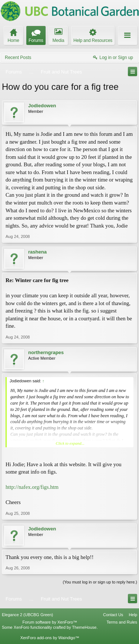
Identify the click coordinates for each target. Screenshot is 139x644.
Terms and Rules (122, 622)
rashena (37, 252)
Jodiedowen (42, 106)
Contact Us (113, 615)
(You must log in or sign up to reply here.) (100, 582)
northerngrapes (46, 352)
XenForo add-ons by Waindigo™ (50, 638)
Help (133, 615)
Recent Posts (18, 58)
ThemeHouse (84, 627)
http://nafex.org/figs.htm (32, 487)
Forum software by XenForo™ (50, 622)
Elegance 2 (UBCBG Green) (27, 615)
